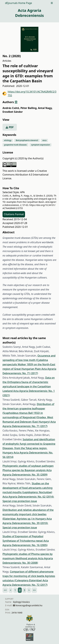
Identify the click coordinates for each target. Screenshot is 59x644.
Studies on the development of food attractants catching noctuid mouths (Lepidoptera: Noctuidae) (28, 488)
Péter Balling (29, 108)
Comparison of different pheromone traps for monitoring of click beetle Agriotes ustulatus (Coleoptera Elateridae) (29, 576)
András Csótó (11, 108)
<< (5, 590)
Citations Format (14, 214)
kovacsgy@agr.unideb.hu (29, 605)
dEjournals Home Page (18, 3)
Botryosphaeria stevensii (27, 140)
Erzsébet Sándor (13, 112)
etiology (8, 140)
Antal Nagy (45, 108)
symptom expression (41, 145)
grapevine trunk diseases (15, 145)
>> (34, 590)
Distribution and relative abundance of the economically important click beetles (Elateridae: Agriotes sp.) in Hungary (28, 514)
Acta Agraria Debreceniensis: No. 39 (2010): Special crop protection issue (27, 523)
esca (44, 140)
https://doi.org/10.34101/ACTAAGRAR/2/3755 (29, 94)
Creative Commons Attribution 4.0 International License (25, 175)
